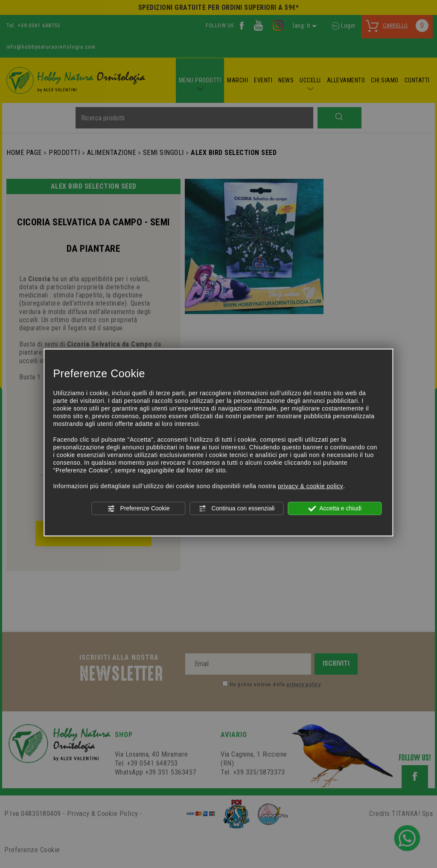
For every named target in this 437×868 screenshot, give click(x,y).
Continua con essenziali (237, 509)
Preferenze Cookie (139, 509)
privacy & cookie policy (310, 486)
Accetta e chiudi (335, 509)
